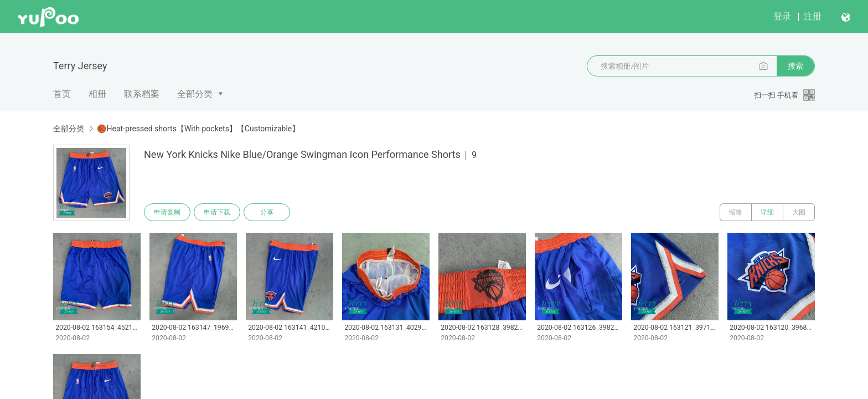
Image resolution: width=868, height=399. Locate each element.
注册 (813, 16)
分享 (267, 212)
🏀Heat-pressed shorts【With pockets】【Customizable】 (198, 129)
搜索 (795, 66)
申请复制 (167, 212)
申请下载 (217, 212)
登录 (782, 16)
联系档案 (142, 94)
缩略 (736, 212)
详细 (767, 212)
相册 (97, 94)
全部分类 (195, 94)
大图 (799, 212)
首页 (62, 94)
